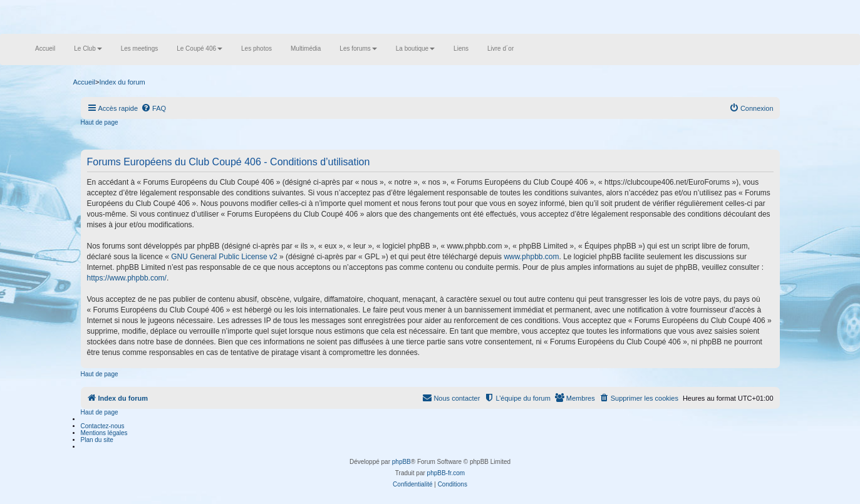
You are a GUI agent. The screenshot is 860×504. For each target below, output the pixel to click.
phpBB (402, 462)
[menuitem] (153, 108)
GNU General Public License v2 (224, 257)
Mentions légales (104, 433)
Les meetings (139, 49)
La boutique (415, 49)
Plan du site (97, 440)
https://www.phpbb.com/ (127, 278)
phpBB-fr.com (446, 473)
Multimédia (306, 49)
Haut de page (100, 122)
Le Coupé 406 (199, 49)
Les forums (358, 49)
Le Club (88, 49)
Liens (461, 49)
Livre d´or (500, 49)
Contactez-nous (103, 426)
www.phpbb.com (531, 257)
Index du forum (122, 82)
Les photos (256, 49)
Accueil (45, 49)
